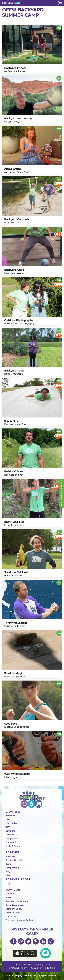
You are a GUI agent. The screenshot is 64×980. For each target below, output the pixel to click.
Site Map (50, 968)
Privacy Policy (43, 965)
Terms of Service (23, 965)
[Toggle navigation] (60, 3)
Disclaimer (36, 968)
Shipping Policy (18, 968)
